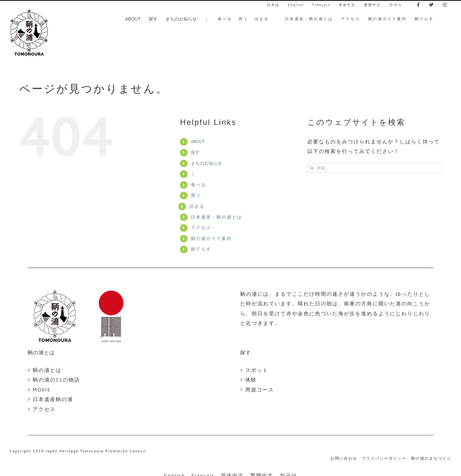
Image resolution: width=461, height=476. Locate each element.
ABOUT (198, 141)
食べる (198, 185)
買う (196, 195)
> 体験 (248, 380)
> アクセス (42, 409)
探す (195, 152)
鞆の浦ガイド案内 (211, 238)
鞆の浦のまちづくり (431, 458)
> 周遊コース (257, 390)
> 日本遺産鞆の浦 (50, 399)
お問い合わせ (344, 458)
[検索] (312, 168)
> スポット (254, 370)
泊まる (197, 206)
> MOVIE (39, 390)
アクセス (201, 228)
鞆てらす (201, 249)
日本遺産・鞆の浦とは (216, 217)
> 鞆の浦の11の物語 (54, 380)
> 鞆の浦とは (44, 370)
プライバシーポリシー (384, 458)
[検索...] (375, 168)
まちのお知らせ (206, 163)
